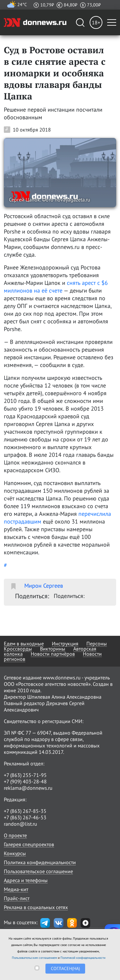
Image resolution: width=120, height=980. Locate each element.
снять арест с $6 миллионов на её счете (56, 287)
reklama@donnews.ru (28, 788)
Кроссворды (18, 649)
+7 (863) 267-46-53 (25, 817)
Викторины (53, 649)
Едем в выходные (24, 643)
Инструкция (65, 643)
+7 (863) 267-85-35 (25, 811)
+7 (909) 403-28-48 (25, 781)
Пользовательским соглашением (34, 958)
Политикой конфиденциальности (83, 958)
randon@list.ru (20, 824)
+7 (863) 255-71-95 (25, 775)
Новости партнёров (53, 654)
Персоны (97, 643)
